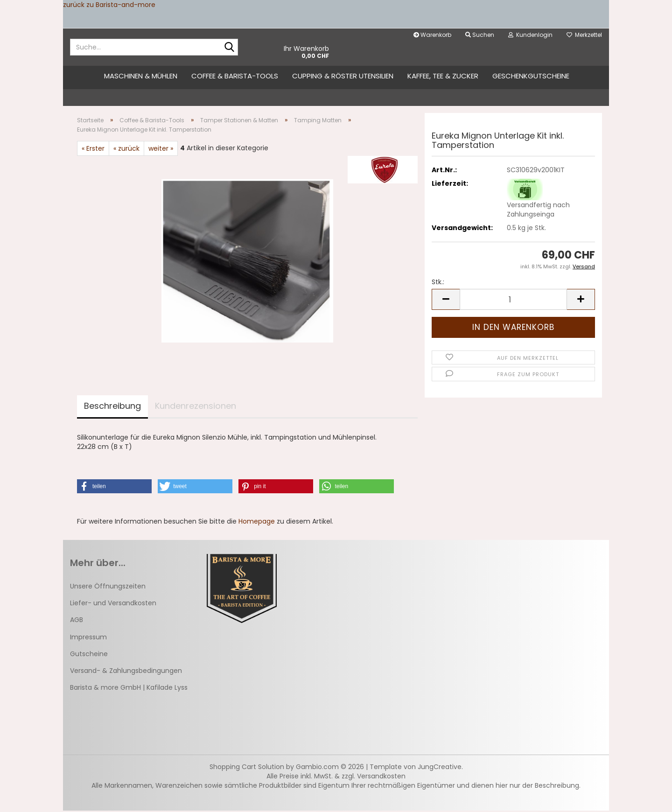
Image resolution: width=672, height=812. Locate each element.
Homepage (257, 523)
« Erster (93, 150)
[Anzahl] (513, 301)
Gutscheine (89, 655)
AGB (77, 621)
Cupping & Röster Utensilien (343, 76)
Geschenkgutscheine (531, 76)
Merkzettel (584, 35)
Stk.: (438, 283)
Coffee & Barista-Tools (235, 76)
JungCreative (440, 768)
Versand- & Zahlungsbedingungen (126, 672)
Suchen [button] (480, 35)
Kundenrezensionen (196, 407)
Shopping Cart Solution (247, 768)
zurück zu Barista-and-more (109, 5)
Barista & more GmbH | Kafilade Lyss (129, 689)
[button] (446, 301)
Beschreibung (112, 407)
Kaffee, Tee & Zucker (443, 76)
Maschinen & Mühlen (141, 76)
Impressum (88, 638)
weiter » (161, 150)
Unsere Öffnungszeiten (108, 588)
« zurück (126, 150)
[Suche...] (229, 48)
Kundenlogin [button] (530, 35)
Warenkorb (432, 35)
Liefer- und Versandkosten (113, 604)
